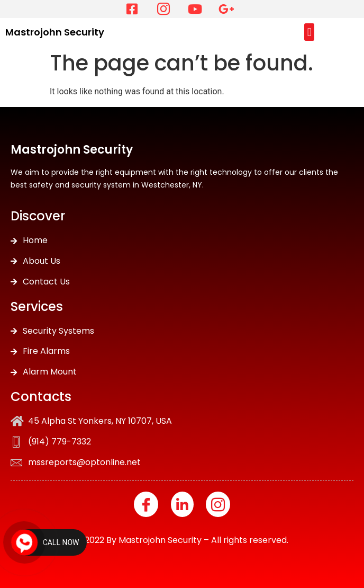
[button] (309, 32)
